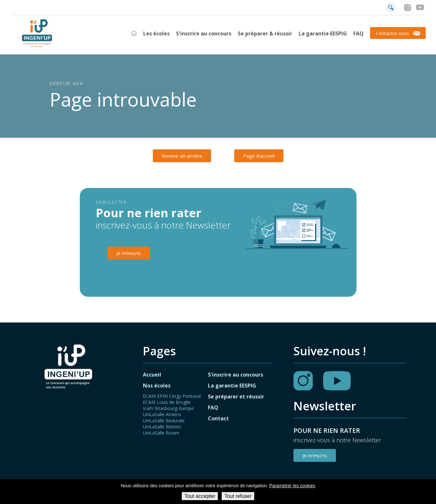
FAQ (358, 33)
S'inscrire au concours (204, 33)
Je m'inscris (129, 253)
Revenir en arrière (182, 156)
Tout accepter (200, 496)
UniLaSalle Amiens (162, 414)
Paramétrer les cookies (292, 486)
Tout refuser (238, 496)
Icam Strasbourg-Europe (168, 408)
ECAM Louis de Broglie (167, 402)
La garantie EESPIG (323, 33)
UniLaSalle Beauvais (164, 420)
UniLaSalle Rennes (162, 427)
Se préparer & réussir (265, 33)
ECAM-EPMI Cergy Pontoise (172, 396)
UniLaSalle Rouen (161, 433)
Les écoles (156, 33)
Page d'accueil (259, 156)
